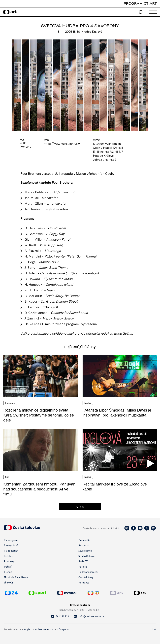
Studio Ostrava (87, 556)
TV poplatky (11, 551)
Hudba (88, 403)
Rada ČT (83, 561)
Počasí (8, 567)
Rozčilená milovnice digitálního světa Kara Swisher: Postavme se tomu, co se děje (39, 415)
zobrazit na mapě (105, 160)
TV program (11, 540)
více (80, 507)
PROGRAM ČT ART (140, 3)
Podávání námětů (88, 572)
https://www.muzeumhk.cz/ (62, 144)
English (28, 629)
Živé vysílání (11, 545)
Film (7, 477)
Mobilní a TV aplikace (16, 577)
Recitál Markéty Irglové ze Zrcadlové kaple (115, 487)
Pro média (84, 540)
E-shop (8, 572)
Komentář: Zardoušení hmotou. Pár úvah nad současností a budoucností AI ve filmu (39, 489)
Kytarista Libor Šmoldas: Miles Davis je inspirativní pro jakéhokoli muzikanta (117, 413)
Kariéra (83, 567)
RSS (154, 629)
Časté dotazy (86, 577)
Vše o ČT (9, 582)
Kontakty (84, 582)
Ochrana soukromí (44, 629)
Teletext (9, 556)
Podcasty (9, 561)
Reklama (83, 545)
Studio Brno (85, 551)
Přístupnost (63, 629)
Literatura (10, 403)
